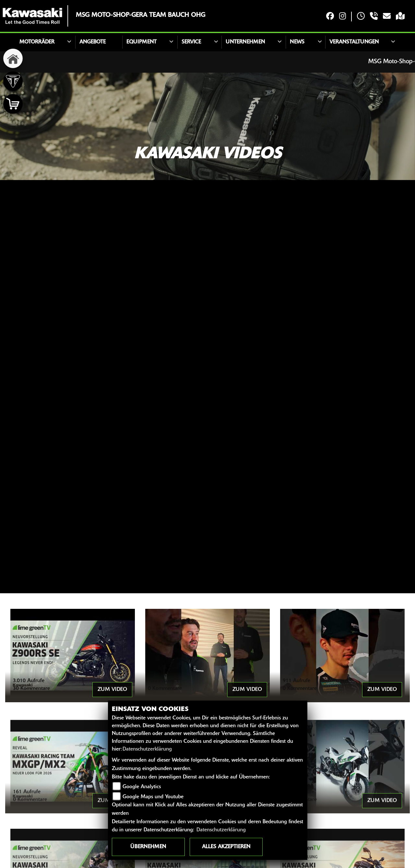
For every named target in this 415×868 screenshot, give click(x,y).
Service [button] (191, 42)
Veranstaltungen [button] (354, 42)
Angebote (93, 42)
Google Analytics (142, 787)
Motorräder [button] (37, 42)
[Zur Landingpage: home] (13, 58)
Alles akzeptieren (226, 847)
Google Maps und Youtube (153, 797)
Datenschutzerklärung (147, 749)
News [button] (297, 42)
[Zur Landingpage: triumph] (13, 81)
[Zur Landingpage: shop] (13, 104)
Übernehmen (148, 847)
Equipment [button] (142, 42)
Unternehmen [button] (245, 42)
